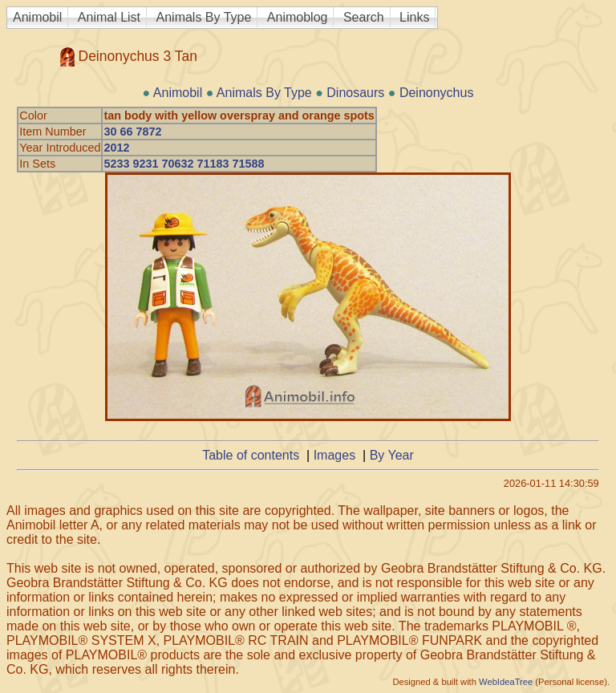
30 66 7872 (132, 132)
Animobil (37, 17)
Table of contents (251, 455)
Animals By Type (204, 17)
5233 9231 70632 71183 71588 (184, 164)
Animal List (109, 17)
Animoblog (298, 17)
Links (414, 17)
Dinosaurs (355, 93)
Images (334, 455)
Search (364, 17)
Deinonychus (437, 93)
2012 (116, 148)
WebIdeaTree (506, 682)
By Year (392, 455)
